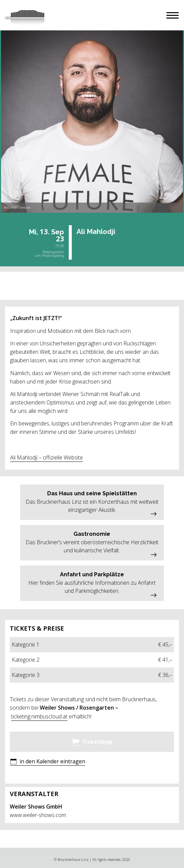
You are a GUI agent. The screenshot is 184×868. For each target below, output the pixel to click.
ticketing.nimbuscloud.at (39, 716)
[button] (173, 15)
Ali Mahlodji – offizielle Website (47, 457)
